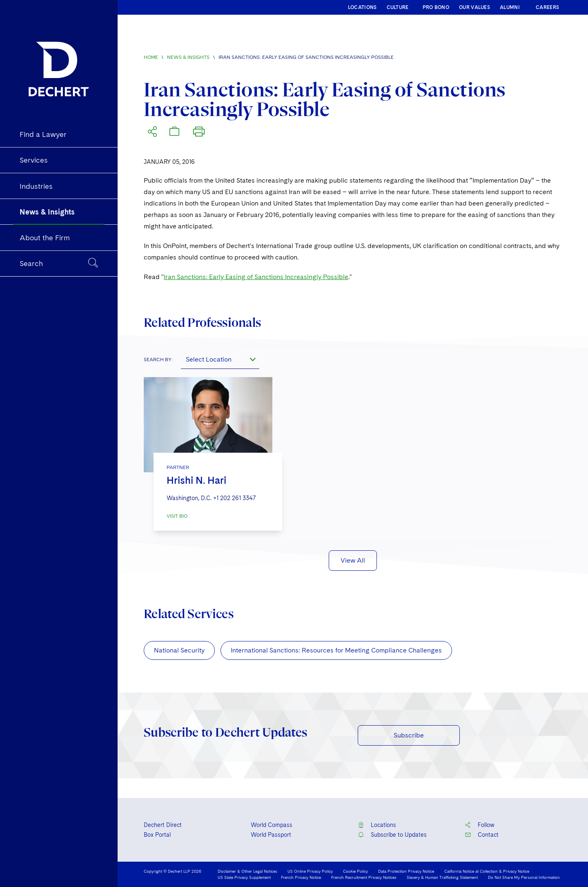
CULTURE (398, 7)
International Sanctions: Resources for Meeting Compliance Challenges (336, 650)
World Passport (271, 835)
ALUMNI (510, 7)
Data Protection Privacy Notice (406, 871)
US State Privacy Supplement (244, 877)
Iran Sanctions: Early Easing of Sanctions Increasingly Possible (256, 277)
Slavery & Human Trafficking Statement (442, 877)
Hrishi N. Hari (196, 480)
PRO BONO (436, 7)
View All (353, 560)
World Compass (272, 825)
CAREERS (547, 7)
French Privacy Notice (301, 877)
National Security (179, 650)
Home (151, 57)
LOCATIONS (362, 7)
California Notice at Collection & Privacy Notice (487, 871)
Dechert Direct (163, 825)
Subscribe (409, 735)
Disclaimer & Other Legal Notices (247, 871)
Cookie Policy (355, 871)
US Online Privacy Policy (310, 871)
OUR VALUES (474, 7)
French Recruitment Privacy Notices (364, 877)
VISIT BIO (177, 516)
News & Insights (188, 57)
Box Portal (157, 835)
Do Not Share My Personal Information (524, 877)
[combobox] (220, 359)
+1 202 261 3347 (235, 498)
